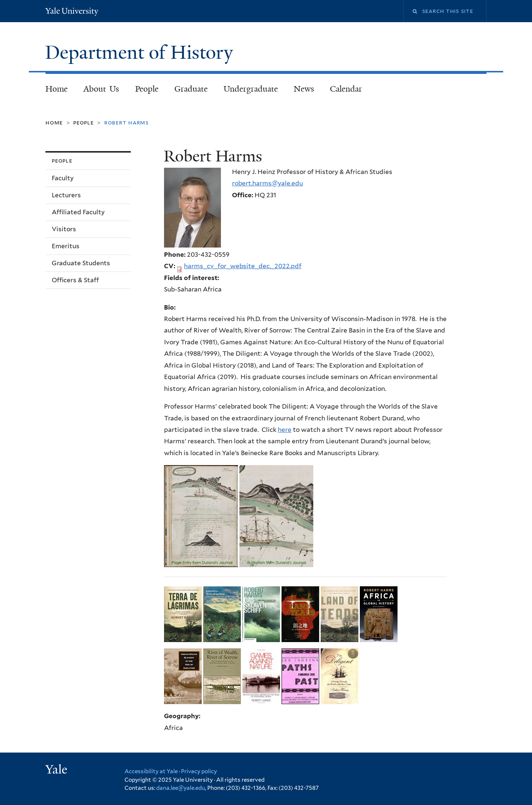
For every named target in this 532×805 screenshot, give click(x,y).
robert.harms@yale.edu (267, 183)
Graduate (191, 89)
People (147, 89)
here (285, 430)
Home (57, 89)
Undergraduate (251, 89)
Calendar (346, 89)
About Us (101, 89)
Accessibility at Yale (151, 771)
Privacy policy (199, 771)
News (304, 89)
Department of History (141, 52)
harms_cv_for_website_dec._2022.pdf (243, 266)
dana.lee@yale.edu (181, 788)
